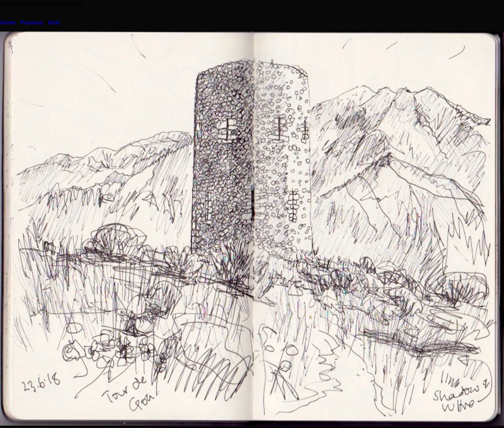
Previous (31, 22)
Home (8, 22)
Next (54, 22)
